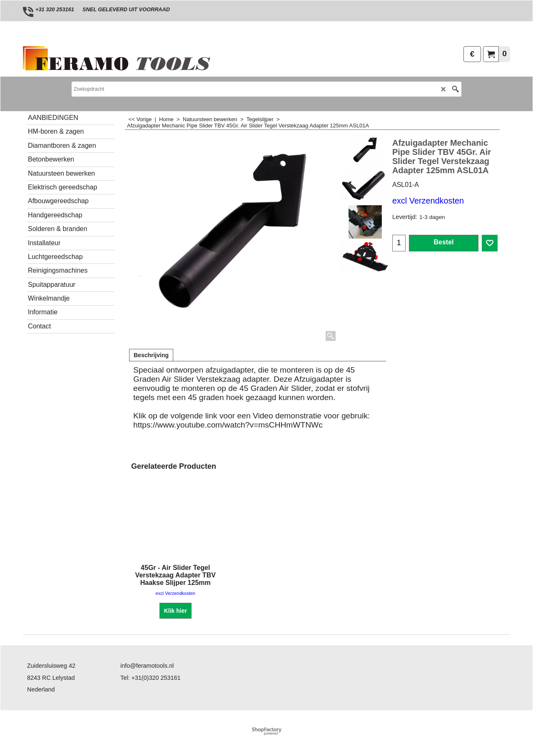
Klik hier (176, 610)
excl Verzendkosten (428, 201)
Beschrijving (151, 355)
